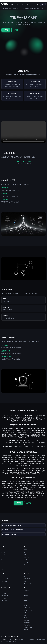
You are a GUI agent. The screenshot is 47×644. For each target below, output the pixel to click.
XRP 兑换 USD (5, 600)
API (2, 576)
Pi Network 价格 (28, 613)
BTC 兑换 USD (5, 591)
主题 (42, 4)
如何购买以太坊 (28, 625)
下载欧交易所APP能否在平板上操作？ (14, 525)
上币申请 (4, 584)
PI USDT (26, 600)
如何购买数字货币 (28, 620)
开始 (32, 4)
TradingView (27, 562)
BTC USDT (27, 596)
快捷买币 (26, 550)
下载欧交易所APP (11, 640)
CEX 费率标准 (5, 581)
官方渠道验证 (27, 579)
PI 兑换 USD (4, 603)
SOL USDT (27, 603)
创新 (17, 4)
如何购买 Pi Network (29, 630)
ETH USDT (27, 598)
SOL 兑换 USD (5, 598)
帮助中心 (26, 576)
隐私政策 (4, 560)
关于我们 (4, 550)
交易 (25, 555)
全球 (22, 4)
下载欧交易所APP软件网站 (11, 642)
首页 (12, 4)
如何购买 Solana (28, 627)
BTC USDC (27, 591)
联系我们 (4, 555)
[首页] (5, 4)
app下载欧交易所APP (31, 640)
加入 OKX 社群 (28, 584)
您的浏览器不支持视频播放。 (23, 132)
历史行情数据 (5, 579)
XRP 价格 (26, 618)
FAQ (37, 4)
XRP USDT (27, 605)
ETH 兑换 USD (5, 593)
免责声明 (4, 562)
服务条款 (4, 557)
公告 (25, 581)
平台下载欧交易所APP (21, 640)
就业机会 (4, 552)
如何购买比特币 (28, 623)
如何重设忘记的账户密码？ (11, 534)
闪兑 (25, 552)
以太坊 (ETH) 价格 (28, 610)
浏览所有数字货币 (28, 557)
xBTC (25, 565)
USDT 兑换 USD (5, 596)
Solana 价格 (27, 615)
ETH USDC (27, 593)
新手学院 (26, 560)
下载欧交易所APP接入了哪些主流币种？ (14, 530)
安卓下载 (16, 30)
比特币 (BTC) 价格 (28, 608)
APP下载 (3, 569)
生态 (27, 4)
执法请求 (4, 567)
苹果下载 (6, 30)
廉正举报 (4, 565)
